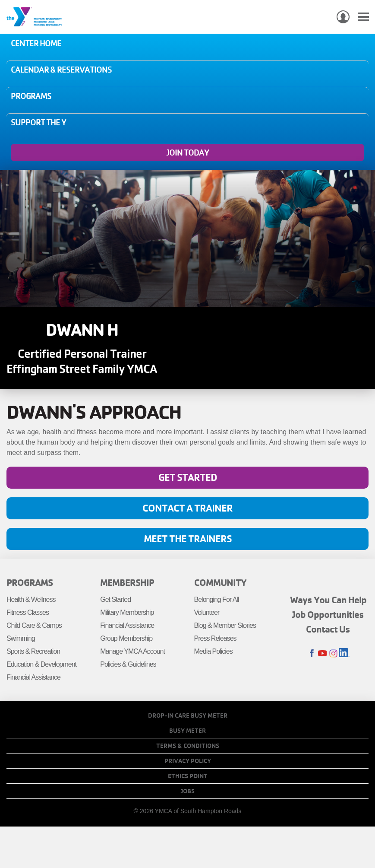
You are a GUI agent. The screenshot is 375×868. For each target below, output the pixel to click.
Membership (127, 582)
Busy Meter (187, 731)
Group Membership (126, 638)
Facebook (312, 653)
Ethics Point (188, 776)
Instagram (333, 653)
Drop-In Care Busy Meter (188, 715)
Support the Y (38, 122)
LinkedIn (344, 653)
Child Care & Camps (34, 625)
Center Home (36, 43)
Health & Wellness (31, 599)
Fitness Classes (28, 612)
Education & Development (41, 664)
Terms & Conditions (188, 746)
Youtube (323, 653)
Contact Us (328, 629)
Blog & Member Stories (225, 625)
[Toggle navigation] (363, 17)
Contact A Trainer (187, 508)
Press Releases (215, 638)
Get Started (188, 477)
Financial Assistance (33, 677)
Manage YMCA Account (132, 651)
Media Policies (213, 651)
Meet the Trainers (188, 539)
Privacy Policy (188, 761)
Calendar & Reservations (61, 70)
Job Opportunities (328, 614)
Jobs (188, 791)
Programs (31, 96)
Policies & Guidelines (128, 664)
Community (220, 582)
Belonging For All (217, 599)
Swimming (21, 638)
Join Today (188, 153)
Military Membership (127, 612)
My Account (343, 17)
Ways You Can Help (328, 600)
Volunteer (207, 612)
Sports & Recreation (33, 651)
